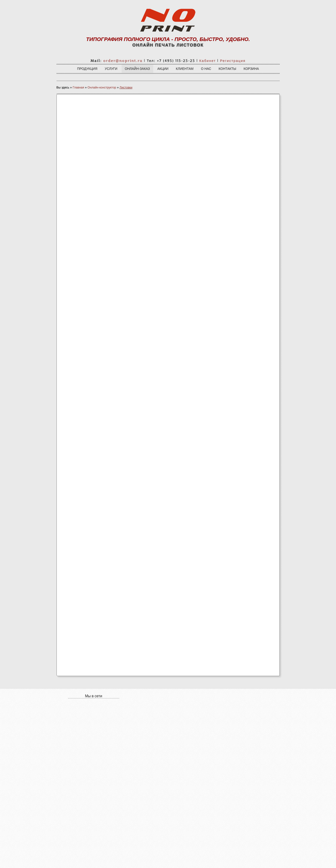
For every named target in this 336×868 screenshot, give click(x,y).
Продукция (87, 69)
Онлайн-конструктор (102, 87)
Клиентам (185, 69)
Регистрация (233, 61)
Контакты (227, 69)
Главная (78, 87)
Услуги (111, 69)
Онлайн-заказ (137, 69)
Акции (163, 69)
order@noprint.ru (123, 61)
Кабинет (208, 61)
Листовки (126, 87)
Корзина (251, 69)
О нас (206, 69)
